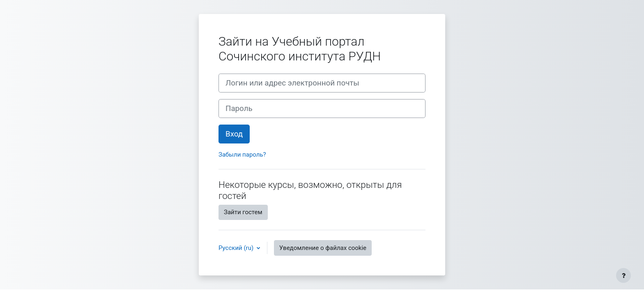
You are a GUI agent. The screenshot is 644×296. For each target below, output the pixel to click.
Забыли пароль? (242, 155)
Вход (234, 134)
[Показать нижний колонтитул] (623, 275)
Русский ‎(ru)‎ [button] (237, 248)
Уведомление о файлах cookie (323, 248)
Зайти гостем (243, 212)
